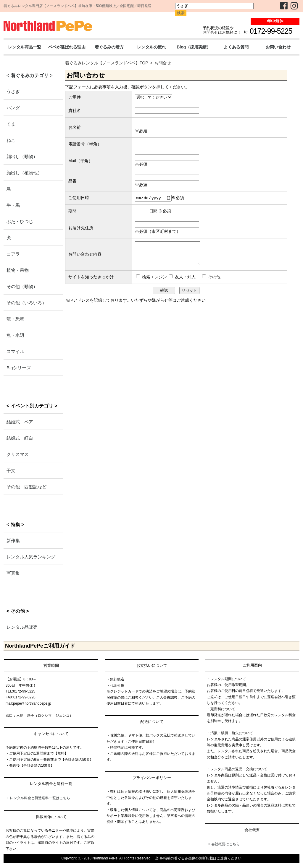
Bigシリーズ (19, 368)
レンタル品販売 (22, 627)
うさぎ (13, 91)
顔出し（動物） (22, 156)
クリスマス (18, 454)
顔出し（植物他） (24, 173)
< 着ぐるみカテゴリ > (30, 75)
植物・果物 (18, 270)
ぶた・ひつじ (20, 221)
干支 (11, 470)
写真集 (13, 573)
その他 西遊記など (26, 487)
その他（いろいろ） (26, 303)
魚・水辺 (15, 335)
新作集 (13, 541)
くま (11, 124)
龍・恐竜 (15, 319)
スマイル (15, 351)
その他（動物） (22, 286)
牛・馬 (13, 205)
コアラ (13, 254)
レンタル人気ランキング (31, 557)
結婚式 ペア (20, 422)
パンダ (13, 108)
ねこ (11, 140)
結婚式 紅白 (20, 438)
